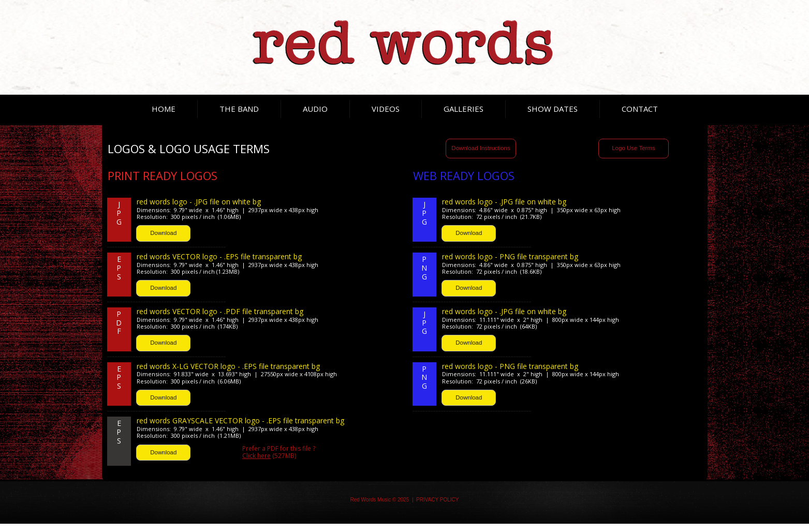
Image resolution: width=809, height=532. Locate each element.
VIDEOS (386, 109)
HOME (164, 109)
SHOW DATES (553, 109)
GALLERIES (464, 109)
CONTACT (640, 109)
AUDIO (315, 109)
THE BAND (239, 109)
